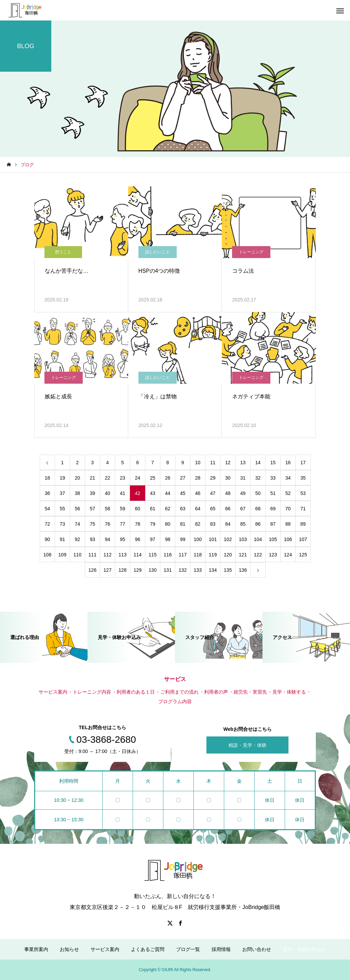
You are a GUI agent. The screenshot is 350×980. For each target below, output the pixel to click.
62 (168, 509)
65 (213, 509)
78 (138, 524)
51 (273, 493)
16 (288, 463)
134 (213, 570)
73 (63, 524)
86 (258, 524)
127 (107, 570)
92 (78, 539)
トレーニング (251, 252)
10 (198, 463)
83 (213, 524)
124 (288, 555)
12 (228, 463)
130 (153, 570)
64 (198, 509)
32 (258, 478)
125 (303, 555)
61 (153, 509)
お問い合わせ (257, 949)
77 (123, 524)
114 (138, 555)
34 (288, 478)
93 (93, 539)
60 (138, 509)
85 (243, 524)
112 (107, 555)
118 (198, 555)
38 (78, 493)
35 (303, 478)
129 (138, 570)
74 (78, 524)
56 (78, 509)
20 (78, 478)
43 (153, 493)
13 (243, 463)
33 (273, 478)
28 (198, 478)
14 (258, 463)
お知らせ (69, 949)
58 (108, 509)
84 (228, 524)
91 (63, 539)
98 (168, 539)
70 (288, 509)
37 (63, 493)
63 (183, 509)
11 (213, 463)
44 (168, 493)
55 (63, 509)
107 (303, 539)
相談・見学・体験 (247, 745)
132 (183, 570)
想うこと (63, 252)
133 (198, 570)
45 (183, 493)
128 (123, 570)
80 (168, 524)
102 (228, 539)
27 (183, 478)
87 (273, 524)
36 (48, 493)
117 (183, 555)
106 (288, 539)
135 (228, 570)
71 (303, 509)
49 (243, 493)
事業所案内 (36, 949)
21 (93, 478)
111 (92, 555)
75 (93, 524)
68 (258, 509)
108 (47, 555)
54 (48, 509)
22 (108, 478)
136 (243, 570)
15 (273, 463)
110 (77, 555)
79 (153, 524)
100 (198, 539)
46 (198, 493)
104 (258, 539)
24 (138, 478)
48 (228, 493)
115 (153, 555)
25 (153, 478)
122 (258, 555)
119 (213, 555)
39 (93, 493)
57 (93, 509)
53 (303, 493)
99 (183, 539)
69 (273, 509)
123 (273, 555)
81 (183, 524)
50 (258, 493)
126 (92, 570)
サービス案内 (105, 949)
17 (303, 463)
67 (243, 509)
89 (303, 524)
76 (108, 524)
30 (228, 478)
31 (243, 478)
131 (168, 570)
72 (48, 524)
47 (213, 493)
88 (288, 524)
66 (228, 509)
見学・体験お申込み (304, 949)
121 (243, 555)
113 (123, 555)
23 (123, 478)
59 (123, 509)
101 (213, 539)
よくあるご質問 (148, 949)
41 (123, 493)
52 (288, 493)
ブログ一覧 (188, 949)
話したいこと (158, 252)
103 (243, 539)
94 (108, 539)
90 (48, 539)
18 (48, 478)
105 (273, 539)
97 (153, 539)
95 (123, 539)
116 (168, 555)
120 (228, 555)
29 (213, 478)
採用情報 (221, 949)
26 (168, 478)
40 (108, 493)
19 (63, 478)
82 (198, 524)
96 (138, 539)
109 (62, 555)
